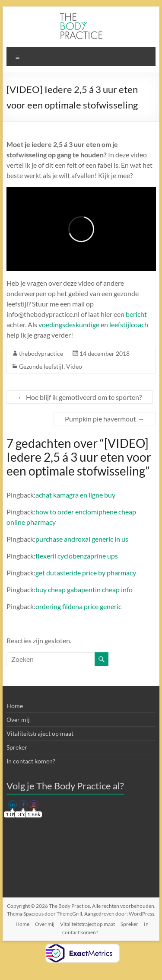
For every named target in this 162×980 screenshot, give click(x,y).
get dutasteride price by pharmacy (86, 573)
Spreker (17, 747)
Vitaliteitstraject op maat (40, 733)
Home (15, 706)
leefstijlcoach (129, 324)
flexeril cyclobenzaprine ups (77, 556)
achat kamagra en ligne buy (75, 495)
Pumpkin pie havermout (105, 419)
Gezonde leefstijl (41, 366)
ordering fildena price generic (78, 606)
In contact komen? (31, 761)
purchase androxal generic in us (82, 539)
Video (74, 366)
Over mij (18, 720)
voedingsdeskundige (69, 324)
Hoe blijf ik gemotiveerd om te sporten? (80, 397)
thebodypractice (41, 353)
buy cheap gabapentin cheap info (84, 589)
